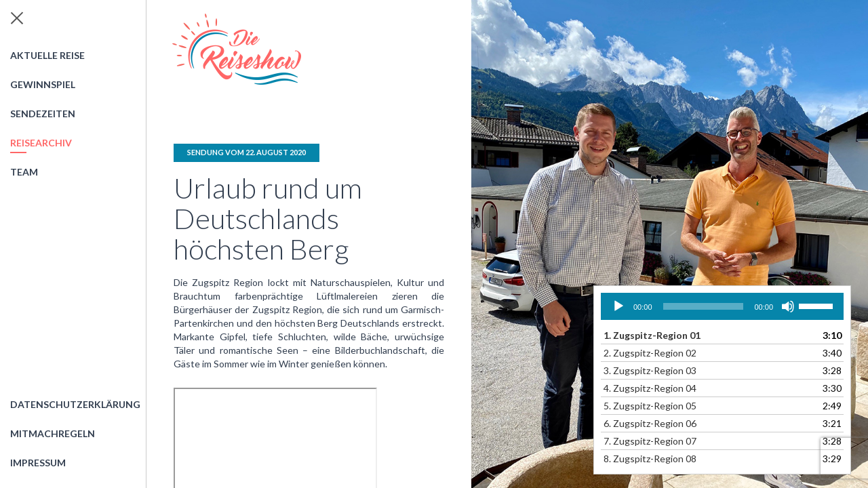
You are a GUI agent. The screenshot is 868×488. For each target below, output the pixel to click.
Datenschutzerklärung (75, 404)
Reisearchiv (41, 143)
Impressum (38, 463)
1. (652, 335)
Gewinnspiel (43, 84)
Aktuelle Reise (47, 55)
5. (650, 406)
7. (650, 441)
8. (650, 459)
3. (650, 370)
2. (650, 353)
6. (650, 423)
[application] (722, 306)
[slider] (704, 306)
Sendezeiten (43, 114)
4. (650, 388)
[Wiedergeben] (618, 306)
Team (24, 172)
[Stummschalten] (788, 306)
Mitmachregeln (53, 433)
